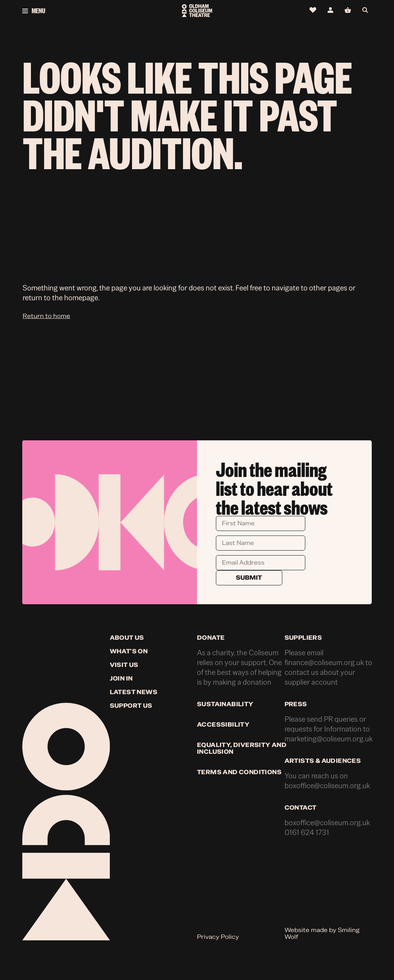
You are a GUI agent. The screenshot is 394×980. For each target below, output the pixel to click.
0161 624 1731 (307, 833)
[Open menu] (81, 11)
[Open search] (367, 10)
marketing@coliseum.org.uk (329, 739)
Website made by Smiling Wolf (322, 934)
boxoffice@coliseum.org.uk (327, 786)
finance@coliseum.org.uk (324, 663)
